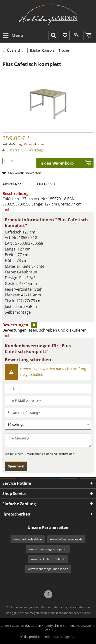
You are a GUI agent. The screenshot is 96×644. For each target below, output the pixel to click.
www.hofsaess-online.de (66, 539)
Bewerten (31, 173)
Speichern (16, 466)
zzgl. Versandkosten (31, 144)
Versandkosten (80, 607)
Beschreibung (15, 194)
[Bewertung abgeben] (48, 425)
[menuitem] (13, 35)
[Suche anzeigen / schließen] (53, 35)
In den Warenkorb (57, 163)
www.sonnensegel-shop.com (48, 549)
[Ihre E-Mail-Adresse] (48, 400)
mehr (7, 209)
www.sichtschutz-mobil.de (48, 559)
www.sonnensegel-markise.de (48, 569)
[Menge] (8, 161)
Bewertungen (15, 325)
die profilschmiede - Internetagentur (50, 637)
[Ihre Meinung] (48, 440)
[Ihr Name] (48, 389)
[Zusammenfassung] (48, 412)
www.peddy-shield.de (28, 539)
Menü (13, 35)
